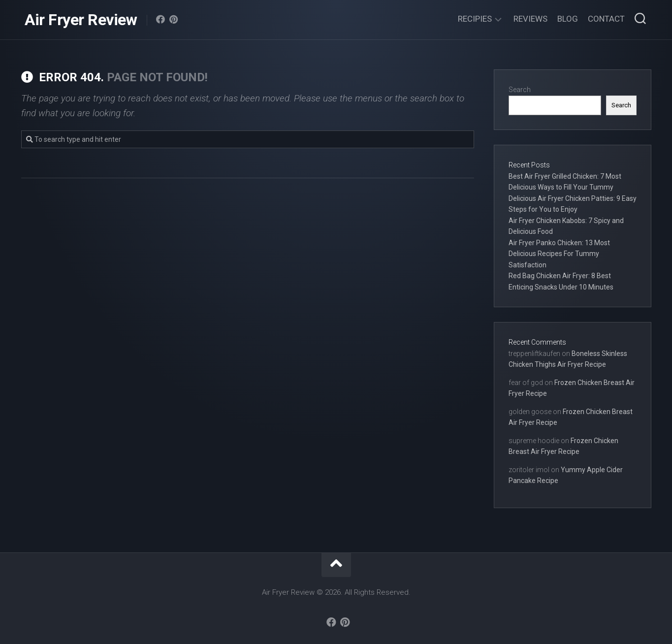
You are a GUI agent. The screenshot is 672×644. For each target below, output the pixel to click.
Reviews (530, 19)
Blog (568, 19)
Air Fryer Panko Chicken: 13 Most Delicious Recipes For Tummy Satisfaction (559, 254)
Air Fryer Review (81, 20)
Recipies (475, 19)
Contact (606, 19)
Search (520, 90)
